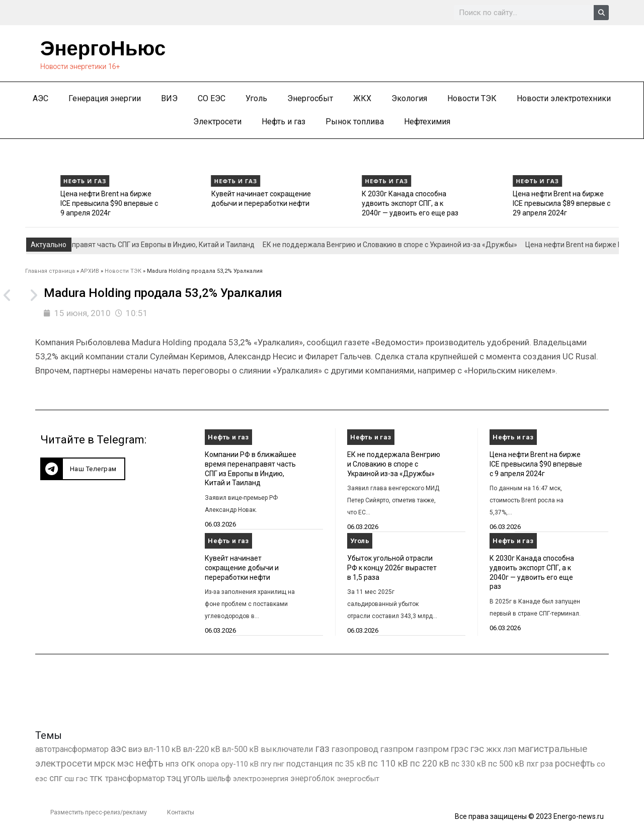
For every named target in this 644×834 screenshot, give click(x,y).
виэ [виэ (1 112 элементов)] (135, 749)
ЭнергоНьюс (103, 48)
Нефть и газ (284, 122)
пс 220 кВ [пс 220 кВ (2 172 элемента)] (430, 763)
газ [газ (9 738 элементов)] (322, 748)
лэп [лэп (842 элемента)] (510, 749)
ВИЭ (169, 98)
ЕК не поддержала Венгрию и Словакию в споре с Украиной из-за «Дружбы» (67, 203)
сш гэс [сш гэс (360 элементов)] (76, 779)
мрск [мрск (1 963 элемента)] (105, 764)
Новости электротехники (564, 98)
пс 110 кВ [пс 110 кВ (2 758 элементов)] (388, 763)
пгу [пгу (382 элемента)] (266, 764)
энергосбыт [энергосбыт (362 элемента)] (358, 779)
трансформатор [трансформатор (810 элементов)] (135, 778)
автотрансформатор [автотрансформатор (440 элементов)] (72, 749)
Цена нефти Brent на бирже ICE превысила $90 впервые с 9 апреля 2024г (217, 203)
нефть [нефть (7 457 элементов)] (150, 763)
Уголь (256, 98)
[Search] (601, 13)
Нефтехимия (427, 122)
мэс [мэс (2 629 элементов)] (126, 763)
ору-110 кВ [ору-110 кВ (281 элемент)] (240, 764)
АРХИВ (90, 271)
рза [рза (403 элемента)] (547, 764)
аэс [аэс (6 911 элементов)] (118, 749)
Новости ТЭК (472, 98)
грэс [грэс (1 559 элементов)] (460, 749)
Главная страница (50, 271)
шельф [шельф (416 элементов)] (219, 779)
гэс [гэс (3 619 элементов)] (477, 749)
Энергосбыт (310, 98)
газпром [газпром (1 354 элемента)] (432, 749)
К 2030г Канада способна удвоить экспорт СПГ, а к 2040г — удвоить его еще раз (518, 203)
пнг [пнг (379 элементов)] (279, 764)
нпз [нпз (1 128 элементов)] (172, 764)
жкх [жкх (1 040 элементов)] (494, 749)
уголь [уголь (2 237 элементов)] (194, 778)
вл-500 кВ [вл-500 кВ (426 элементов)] (240, 749)
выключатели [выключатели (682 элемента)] (287, 749)
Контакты (181, 812)
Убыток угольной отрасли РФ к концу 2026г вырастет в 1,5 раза (392, 567)
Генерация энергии (105, 98)
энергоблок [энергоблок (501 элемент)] (312, 778)
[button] (83, 469)
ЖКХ (362, 98)
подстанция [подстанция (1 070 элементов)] (309, 764)
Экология (409, 98)
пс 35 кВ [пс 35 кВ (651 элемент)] (350, 764)
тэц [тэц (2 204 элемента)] (174, 778)
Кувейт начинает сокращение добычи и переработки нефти (242, 567)
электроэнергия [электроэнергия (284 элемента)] (261, 779)
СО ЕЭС (212, 98)
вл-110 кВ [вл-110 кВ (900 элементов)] (163, 749)
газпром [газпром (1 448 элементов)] (397, 749)
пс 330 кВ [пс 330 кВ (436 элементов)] (469, 764)
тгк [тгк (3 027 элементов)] (96, 778)
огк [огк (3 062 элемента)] (188, 763)
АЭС (41, 98)
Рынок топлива (355, 122)
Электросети (217, 122)
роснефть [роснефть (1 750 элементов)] (575, 764)
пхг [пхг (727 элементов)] (532, 764)
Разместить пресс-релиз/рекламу (99, 812)
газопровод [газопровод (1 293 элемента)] (355, 749)
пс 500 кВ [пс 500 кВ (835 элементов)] (506, 764)
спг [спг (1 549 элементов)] (56, 778)
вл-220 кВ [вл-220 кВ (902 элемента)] (202, 749)
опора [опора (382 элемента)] (208, 764)
